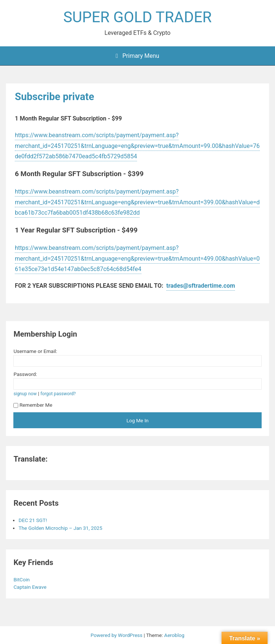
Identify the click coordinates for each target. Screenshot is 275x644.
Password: (25, 374)
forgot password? (58, 394)
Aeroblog (174, 635)
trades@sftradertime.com (201, 286)
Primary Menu (137, 56)
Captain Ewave (30, 587)
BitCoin (22, 579)
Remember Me (33, 405)
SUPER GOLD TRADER (138, 17)
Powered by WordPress (117, 635)
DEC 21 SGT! (33, 520)
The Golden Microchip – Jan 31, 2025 (60, 528)
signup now (25, 394)
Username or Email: (35, 351)
